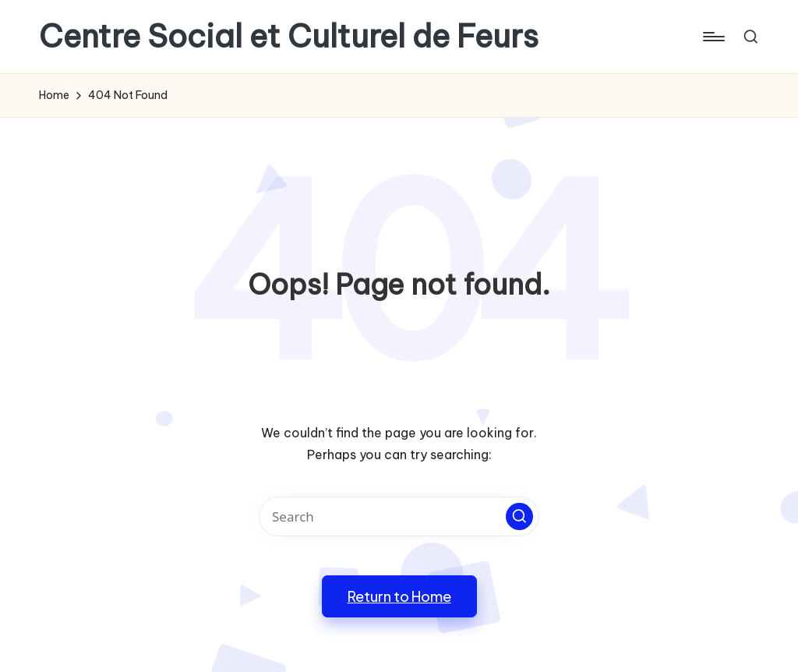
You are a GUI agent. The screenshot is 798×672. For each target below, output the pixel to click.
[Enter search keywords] (399, 516)
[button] (519, 516)
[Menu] (713, 37)
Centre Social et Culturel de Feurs (289, 37)
